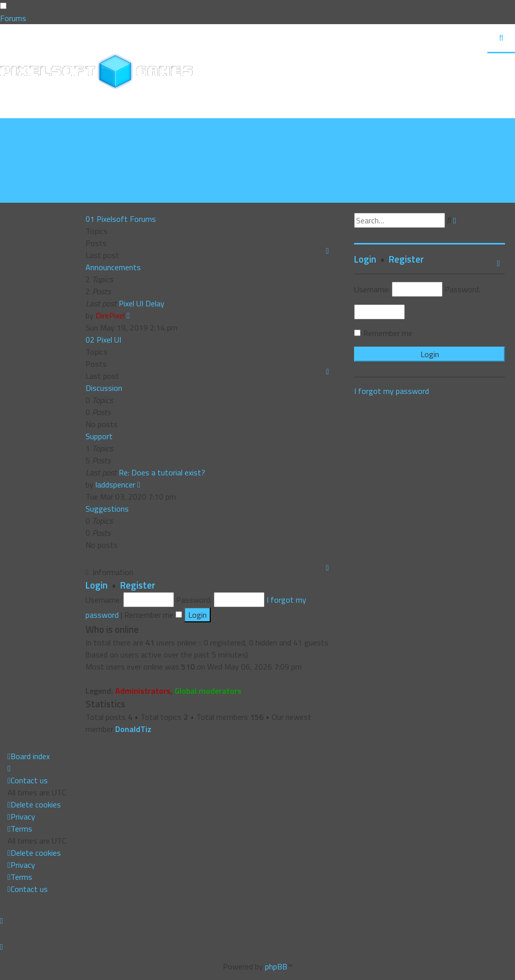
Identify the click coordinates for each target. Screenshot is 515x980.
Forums (13, 18)
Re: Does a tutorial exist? (162, 472)
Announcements (113, 267)
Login (97, 585)
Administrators (143, 691)
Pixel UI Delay (142, 303)
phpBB (276, 966)
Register (138, 585)
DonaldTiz (133, 729)
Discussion (104, 388)
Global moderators (208, 691)
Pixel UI (109, 340)
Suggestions (107, 509)
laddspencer (115, 484)
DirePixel (110, 315)
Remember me (153, 615)
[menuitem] (34, 136)
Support (99, 436)
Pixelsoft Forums (126, 219)
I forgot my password (392, 391)
